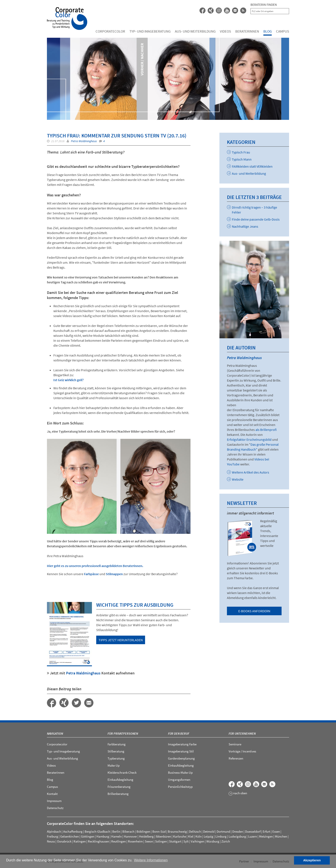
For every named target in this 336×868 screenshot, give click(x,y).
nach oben (238, 793)
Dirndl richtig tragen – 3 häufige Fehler (252, 210)
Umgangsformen (179, 780)
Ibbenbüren (163, 836)
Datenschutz (55, 808)
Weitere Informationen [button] (151, 860)
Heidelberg (146, 836)
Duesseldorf (253, 831)
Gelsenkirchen (70, 836)
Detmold (209, 831)
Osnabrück (64, 841)
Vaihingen (197, 841)
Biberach (128, 831)
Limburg (221, 836)
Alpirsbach (54, 831)
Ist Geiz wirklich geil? (68, 380)
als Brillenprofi (266, 430)
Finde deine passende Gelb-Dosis (253, 219)
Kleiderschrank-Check (122, 772)
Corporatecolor (110, 31)
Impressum (54, 801)
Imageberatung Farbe (182, 744)
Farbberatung (117, 744)
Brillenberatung (118, 794)
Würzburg (213, 841)
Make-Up (114, 765)
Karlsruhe (180, 836)
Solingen (161, 841)
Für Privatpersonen (123, 733)
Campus (283, 31)
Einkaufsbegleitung (120, 780)
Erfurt (266, 831)
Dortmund (223, 831)
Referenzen (236, 758)
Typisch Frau (238, 152)
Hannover (130, 836)
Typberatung (116, 758)
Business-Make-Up (180, 772)
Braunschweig (177, 831)
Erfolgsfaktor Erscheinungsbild (250, 439)
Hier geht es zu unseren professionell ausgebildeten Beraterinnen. (95, 566)
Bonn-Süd (159, 831)
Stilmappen (114, 574)
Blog (268, 31)
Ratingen (80, 841)
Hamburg (103, 836)
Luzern (253, 836)
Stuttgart (175, 841)
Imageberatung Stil (181, 751)
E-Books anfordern (254, 611)
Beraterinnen (247, 31)
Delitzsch (195, 831)
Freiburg (52, 836)
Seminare (235, 744)
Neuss (51, 841)
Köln (199, 836)
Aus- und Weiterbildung (195, 31)
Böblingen (143, 831)
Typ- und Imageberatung (150, 31)
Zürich (226, 841)
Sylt (186, 841)
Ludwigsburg (237, 836)
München (281, 836)
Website (235, 479)
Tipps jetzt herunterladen (121, 640)
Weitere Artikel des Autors (248, 472)
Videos (225, 31)
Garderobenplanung (181, 758)
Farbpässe (92, 574)
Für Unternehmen (242, 733)
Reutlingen (118, 841)
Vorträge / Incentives (242, 751)
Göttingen (88, 836)
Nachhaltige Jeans (243, 226)
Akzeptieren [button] (312, 860)
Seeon (149, 841)
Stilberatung (116, 751)
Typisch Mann (239, 159)
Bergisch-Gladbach (97, 831)
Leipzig (208, 836)
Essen (276, 831)
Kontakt (52, 794)
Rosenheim (135, 841)
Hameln (116, 836)
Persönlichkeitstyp (180, 787)
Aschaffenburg (73, 831)
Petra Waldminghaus (84, 141)
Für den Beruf (179, 733)
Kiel (191, 836)
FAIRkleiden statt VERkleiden (250, 166)
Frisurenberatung (119, 787)
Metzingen (266, 836)
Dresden (238, 831)
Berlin (116, 831)
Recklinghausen (98, 841)
